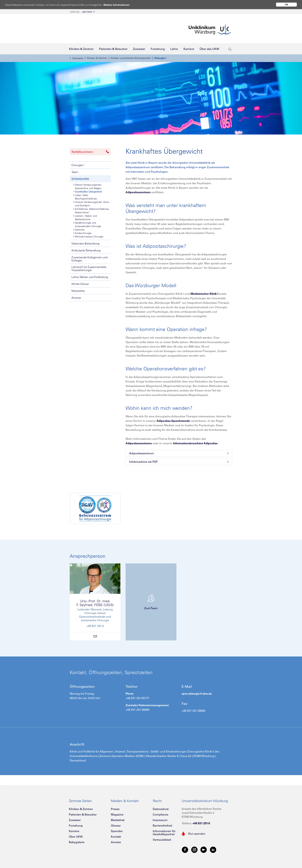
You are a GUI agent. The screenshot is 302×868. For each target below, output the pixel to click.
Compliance (161, 814)
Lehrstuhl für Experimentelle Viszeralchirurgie (89, 268)
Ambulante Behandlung (86, 250)
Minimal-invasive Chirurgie (88, 237)
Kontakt (116, 837)
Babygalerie (77, 842)
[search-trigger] (230, 49)
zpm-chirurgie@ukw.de (197, 694)
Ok (287, 4)
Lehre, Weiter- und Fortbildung (90, 277)
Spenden (117, 831)
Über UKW (76, 837)
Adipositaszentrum (138, 192)
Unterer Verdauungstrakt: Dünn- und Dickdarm (91, 204)
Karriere (74, 831)
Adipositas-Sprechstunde (173, 421)
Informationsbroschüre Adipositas (195, 443)
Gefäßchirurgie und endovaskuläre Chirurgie (87, 224)
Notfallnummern (90, 152)
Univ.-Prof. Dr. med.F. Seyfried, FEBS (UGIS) (95, 603)
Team (75, 172)
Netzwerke (78, 291)
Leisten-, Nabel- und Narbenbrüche (85, 217)
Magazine (117, 814)
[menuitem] (82, 12)
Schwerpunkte (80, 179)
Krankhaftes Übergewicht (88, 192)
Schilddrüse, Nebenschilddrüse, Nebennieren (91, 211)
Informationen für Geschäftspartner (164, 833)
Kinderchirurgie (82, 233)
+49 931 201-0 (201, 823)
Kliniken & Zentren (97, 58)
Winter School (80, 284)
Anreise (76, 298)
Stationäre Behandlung (85, 243)
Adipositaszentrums (139, 443)
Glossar (116, 826)
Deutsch (81, 12)
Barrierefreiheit (162, 826)
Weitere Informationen (120, 5)
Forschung (76, 826)
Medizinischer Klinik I (204, 294)
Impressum (160, 820)
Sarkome (79, 230)
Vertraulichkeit (162, 840)
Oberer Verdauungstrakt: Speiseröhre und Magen (88, 186)
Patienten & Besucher (83, 814)
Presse (115, 809)
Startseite (76, 58)
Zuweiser (75, 820)
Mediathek (118, 820)
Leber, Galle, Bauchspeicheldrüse (85, 197)
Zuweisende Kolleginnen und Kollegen (89, 259)
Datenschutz (161, 809)
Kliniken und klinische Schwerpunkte (131, 58)
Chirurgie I (160, 58)
